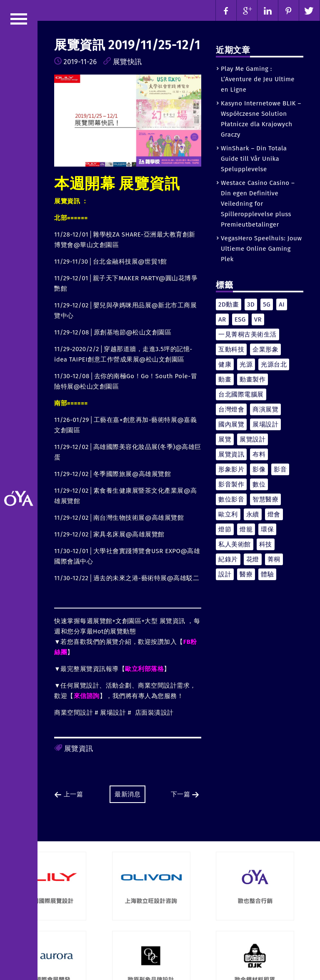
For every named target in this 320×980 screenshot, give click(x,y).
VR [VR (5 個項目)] (258, 319)
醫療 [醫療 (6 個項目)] (246, 574)
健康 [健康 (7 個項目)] (225, 364)
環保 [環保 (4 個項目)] (267, 529)
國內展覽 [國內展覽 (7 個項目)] (231, 424)
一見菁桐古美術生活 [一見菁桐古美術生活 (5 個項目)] (247, 334)
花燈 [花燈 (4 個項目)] (253, 559)
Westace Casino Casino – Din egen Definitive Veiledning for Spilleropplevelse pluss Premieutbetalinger (258, 204)
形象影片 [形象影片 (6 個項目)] (231, 469)
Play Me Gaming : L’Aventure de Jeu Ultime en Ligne (258, 79)
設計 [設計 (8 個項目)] (225, 574)
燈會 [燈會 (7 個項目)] (274, 514)
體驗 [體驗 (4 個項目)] (267, 574)
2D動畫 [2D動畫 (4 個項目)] (229, 304)
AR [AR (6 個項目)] (222, 319)
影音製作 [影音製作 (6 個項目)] (231, 484)
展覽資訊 (79, 749)
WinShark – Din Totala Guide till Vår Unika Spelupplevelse (254, 159)
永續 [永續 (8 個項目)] (253, 514)
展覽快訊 (127, 62)
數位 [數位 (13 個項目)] (259, 484)
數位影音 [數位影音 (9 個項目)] (231, 499)
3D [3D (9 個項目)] (251, 304)
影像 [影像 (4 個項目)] (259, 469)
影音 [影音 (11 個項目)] (280, 469)
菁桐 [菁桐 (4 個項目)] (274, 559)
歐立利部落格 (144, 669)
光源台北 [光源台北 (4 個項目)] (274, 364)
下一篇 (185, 794)
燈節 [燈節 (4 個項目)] (225, 529)
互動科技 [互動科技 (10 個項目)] (231, 349)
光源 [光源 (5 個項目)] (246, 364)
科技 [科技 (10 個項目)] (266, 544)
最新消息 (127, 794)
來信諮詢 (87, 696)
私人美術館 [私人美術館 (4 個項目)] (235, 544)
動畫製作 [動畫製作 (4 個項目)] (252, 379)
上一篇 (69, 794)
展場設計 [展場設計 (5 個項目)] (265, 424)
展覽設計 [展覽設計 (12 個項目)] (252, 439)
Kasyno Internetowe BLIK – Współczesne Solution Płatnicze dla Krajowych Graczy (261, 119)
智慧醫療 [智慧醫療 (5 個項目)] (265, 499)
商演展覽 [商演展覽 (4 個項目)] (265, 409)
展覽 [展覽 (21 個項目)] (225, 439)
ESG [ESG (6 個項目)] (240, 319)
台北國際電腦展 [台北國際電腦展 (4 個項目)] (241, 394)
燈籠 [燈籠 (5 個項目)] (246, 529)
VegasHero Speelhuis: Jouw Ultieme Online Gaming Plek (261, 249)
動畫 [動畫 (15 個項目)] (225, 379)
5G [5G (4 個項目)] (267, 304)
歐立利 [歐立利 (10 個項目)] (228, 514)
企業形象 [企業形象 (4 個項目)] (265, 349)
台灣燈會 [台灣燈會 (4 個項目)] (231, 409)
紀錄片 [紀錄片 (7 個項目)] (228, 559)
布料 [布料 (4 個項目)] (259, 454)
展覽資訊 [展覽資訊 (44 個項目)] (231, 454)
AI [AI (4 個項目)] (282, 304)
